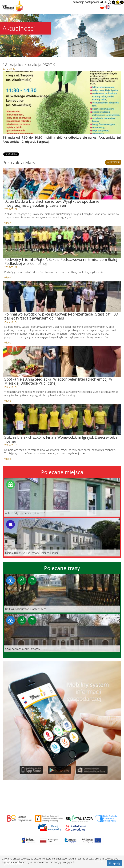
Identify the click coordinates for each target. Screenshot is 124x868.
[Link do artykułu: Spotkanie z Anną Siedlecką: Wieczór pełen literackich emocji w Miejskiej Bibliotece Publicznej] (62, 362)
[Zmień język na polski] (102, 7)
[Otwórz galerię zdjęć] (62, 103)
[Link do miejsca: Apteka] (62, 497)
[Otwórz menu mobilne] (117, 7)
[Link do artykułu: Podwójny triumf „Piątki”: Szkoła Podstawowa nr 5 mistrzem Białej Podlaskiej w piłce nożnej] (62, 242)
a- (106, 2)
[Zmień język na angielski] (108, 7)
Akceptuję (114, 863)
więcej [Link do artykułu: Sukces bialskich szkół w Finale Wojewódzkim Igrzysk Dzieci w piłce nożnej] (8, 459)
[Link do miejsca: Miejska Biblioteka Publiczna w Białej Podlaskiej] (62, 537)
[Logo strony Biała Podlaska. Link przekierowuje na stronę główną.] (13, 6)
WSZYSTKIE (113, 162)
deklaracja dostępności (86, 2)
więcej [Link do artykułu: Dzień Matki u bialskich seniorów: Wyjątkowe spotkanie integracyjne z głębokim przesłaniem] (8, 223)
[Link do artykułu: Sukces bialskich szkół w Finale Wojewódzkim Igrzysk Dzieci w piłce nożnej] (62, 420)
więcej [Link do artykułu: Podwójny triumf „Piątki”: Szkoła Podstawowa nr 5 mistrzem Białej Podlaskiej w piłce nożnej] (8, 277)
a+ (102, 2)
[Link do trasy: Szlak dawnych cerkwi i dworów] (62, 633)
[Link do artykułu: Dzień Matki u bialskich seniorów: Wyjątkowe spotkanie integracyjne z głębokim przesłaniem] (62, 184)
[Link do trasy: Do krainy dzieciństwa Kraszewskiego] (62, 593)
